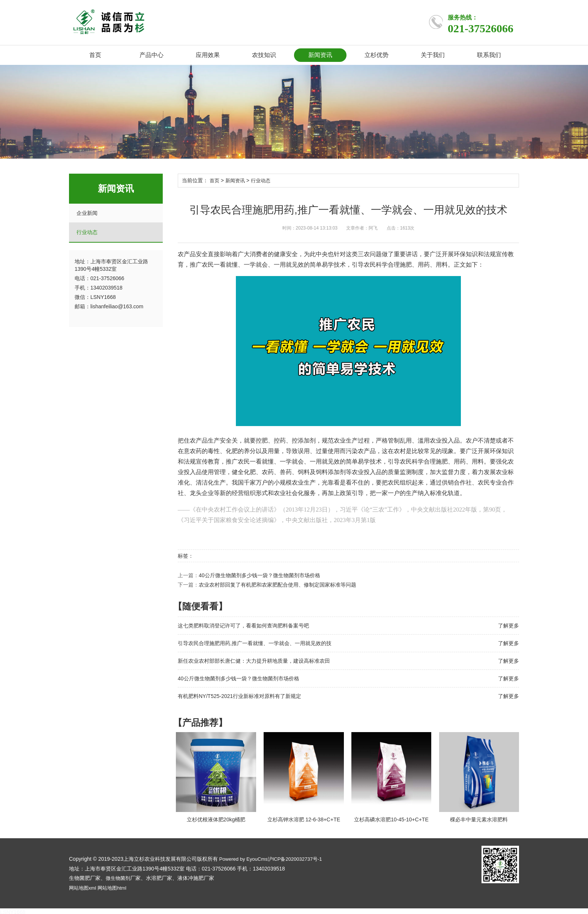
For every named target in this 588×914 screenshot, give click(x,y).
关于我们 (433, 55)
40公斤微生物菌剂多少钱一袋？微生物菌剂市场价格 (259, 575)
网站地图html (115, 886)
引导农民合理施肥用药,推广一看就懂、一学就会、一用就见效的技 (255, 643)
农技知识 (264, 55)
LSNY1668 (13, 910)
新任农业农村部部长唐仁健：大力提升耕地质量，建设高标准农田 (254, 660)
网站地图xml (84, 886)
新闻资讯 (320, 55)
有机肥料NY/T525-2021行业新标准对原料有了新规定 (239, 696)
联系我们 (489, 55)
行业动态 (87, 232)
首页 (95, 55)
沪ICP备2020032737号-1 (300, 858)
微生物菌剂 (119, 876)
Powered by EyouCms (244, 858)
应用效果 (208, 55)
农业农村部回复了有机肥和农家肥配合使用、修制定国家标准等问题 (277, 584)
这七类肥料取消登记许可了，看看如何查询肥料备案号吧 (243, 625)
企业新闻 (87, 213)
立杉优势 (376, 55)
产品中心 (151, 55)
